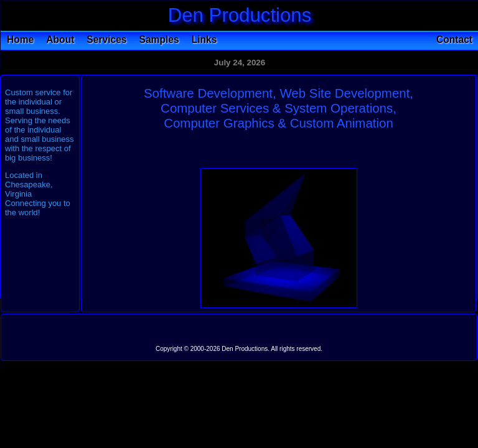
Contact (454, 40)
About (60, 40)
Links (204, 40)
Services (106, 40)
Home (20, 40)
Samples (159, 40)
